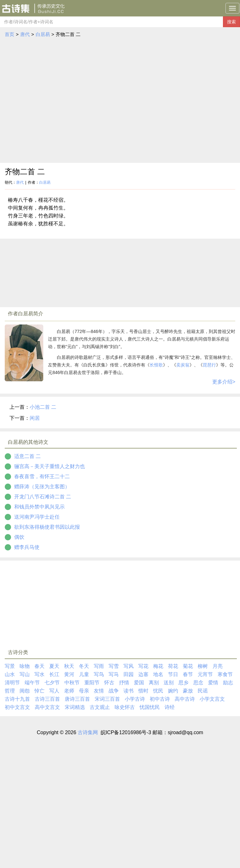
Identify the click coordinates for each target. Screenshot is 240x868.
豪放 (188, 691)
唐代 (25, 34)
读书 (129, 691)
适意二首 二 (27, 456)
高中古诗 (185, 699)
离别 (154, 683)
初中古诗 (160, 699)
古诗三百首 (47, 699)
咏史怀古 (125, 707)
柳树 (203, 666)
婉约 (173, 691)
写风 (129, 666)
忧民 (158, 691)
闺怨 (25, 691)
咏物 (25, 666)
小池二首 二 (43, 407)
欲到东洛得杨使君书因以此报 (47, 527)
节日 (173, 674)
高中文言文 (47, 707)
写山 (25, 674)
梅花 (158, 666)
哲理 (10, 691)
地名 (158, 674)
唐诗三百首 (77, 699)
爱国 (139, 683)
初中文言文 (17, 707)
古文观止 (100, 707)
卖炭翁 (183, 365)
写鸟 (99, 674)
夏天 (54, 666)
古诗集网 (88, 732)
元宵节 (205, 674)
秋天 (69, 666)
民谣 (203, 691)
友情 (99, 691)
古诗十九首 (17, 699)
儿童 (84, 674)
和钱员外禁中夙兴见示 (39, 507)
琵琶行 (209, 365)
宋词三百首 (107, 699)
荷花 (173, 666)
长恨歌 (156, 365)
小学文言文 (212, 699)
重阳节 (92, 683)
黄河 (69, 674)
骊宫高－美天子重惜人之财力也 (50, 466)
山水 (10, 674)
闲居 (35, 418)
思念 (198, 683)
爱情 (213, 683)
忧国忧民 (150, 707)
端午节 (32, 683)
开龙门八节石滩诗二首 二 (43, 497)
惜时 (143, 691)
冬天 (84, 666)
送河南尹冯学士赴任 (37, 517)
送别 (169, 683)
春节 (188, 674)
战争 (114, 691)
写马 (114, 674)
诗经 (170, 707)
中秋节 (72, 683)
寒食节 (225, 674)
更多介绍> (224, 382)
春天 (39, 666)
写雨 (99, 666)
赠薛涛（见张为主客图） (42, 487)
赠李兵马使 (27, 547)
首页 (9, 34)
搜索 (231, 22)
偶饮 (19, 537)
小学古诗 (135, 699)
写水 (39, 674)
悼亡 (39, 691)
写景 (10, 666)
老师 (69, 691)
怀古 (109, 683)
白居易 (43, 34)
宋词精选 (75, 707)
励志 (228, 683)
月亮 (218, 666)
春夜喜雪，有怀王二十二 (42, 476)
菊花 (188, 666)
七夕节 (52, 683)
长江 (54, 674)
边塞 (143, 674)
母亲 (84, 691)
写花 (143, 666)
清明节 (12, 683)
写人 (54, 691)
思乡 (183, 683)
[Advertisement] (59, 101)
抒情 (124, 683)
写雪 (114, 666)
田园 (129, 674)
